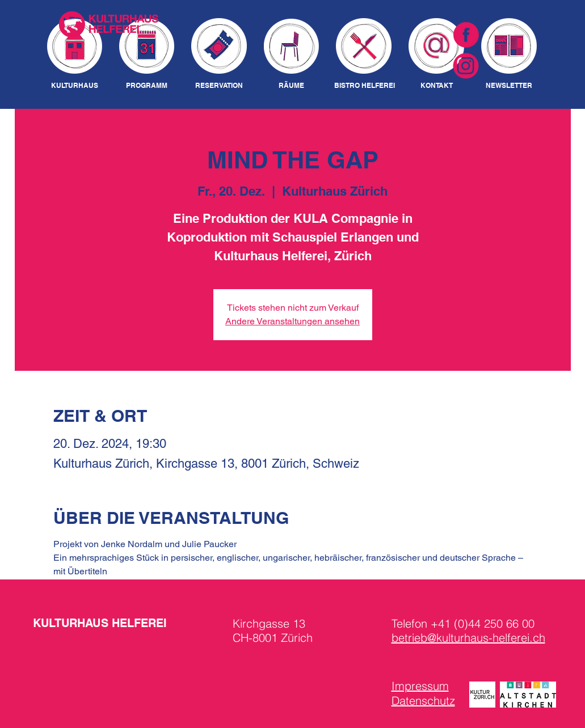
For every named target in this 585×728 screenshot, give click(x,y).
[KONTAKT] (437, 86)
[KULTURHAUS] (75, 86)
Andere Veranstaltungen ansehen (292, 321)
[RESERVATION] (219, 86)
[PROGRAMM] (147, 86)
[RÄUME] (292, 86)
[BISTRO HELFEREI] (365, 86)
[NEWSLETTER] (509, 86)
